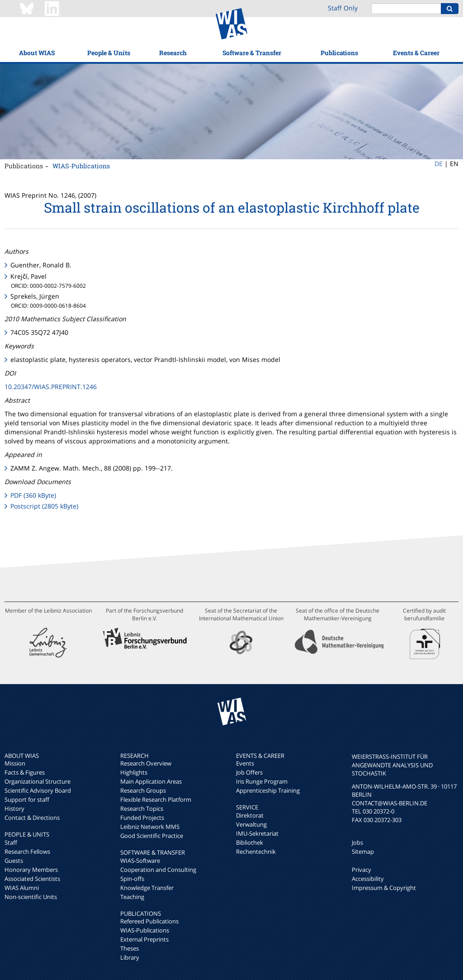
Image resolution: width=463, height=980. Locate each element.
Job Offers (249, 772)
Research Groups (143, 790)
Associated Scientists (32, 879)
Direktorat (250, 815)
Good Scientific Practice (152, 836)
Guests (14, 861)
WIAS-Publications (81, 166)
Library (130, 957)
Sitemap (363, 852)
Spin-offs (132, 879)
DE (439, 164)
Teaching (132, 897)
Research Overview (146, 763)
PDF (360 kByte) (33, 495)
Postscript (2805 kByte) (44, 506)
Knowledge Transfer (147, 888)
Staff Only (343, 8)
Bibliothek (250, 842)
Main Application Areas (151, 781)
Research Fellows (27, 852)
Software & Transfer (252, 53)
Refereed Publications (149, 921)
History (14, 809)
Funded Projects (142, 818)
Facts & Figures (25, 772)
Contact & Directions (32, 818)
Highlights (134, 772)
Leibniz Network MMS (150, 827)
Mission (15, 763)
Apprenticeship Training (268, 790)
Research (173, 53)
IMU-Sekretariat (257, 833)
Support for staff (27, 799)
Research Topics (142, 809)
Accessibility (368, 879)
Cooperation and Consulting (158, 870)
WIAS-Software (140, 861)
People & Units (109, 53)
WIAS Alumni (22, 888)
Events (245, 763)
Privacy (361, 870)
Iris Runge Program (262, 781)
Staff (11, 842)
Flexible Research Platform (156, 799)
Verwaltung (251, 824)
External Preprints (144, 939)
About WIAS (37, 53)
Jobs (357, 842)
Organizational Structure (38, 781)
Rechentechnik (256, 852)
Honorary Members (31, 870)
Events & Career (416, 53)
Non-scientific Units (31, 897)
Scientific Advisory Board (38, 790)
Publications (339, 53)
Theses (130, 948)
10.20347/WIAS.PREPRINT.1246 (51, 387)
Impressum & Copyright (384, 888)
